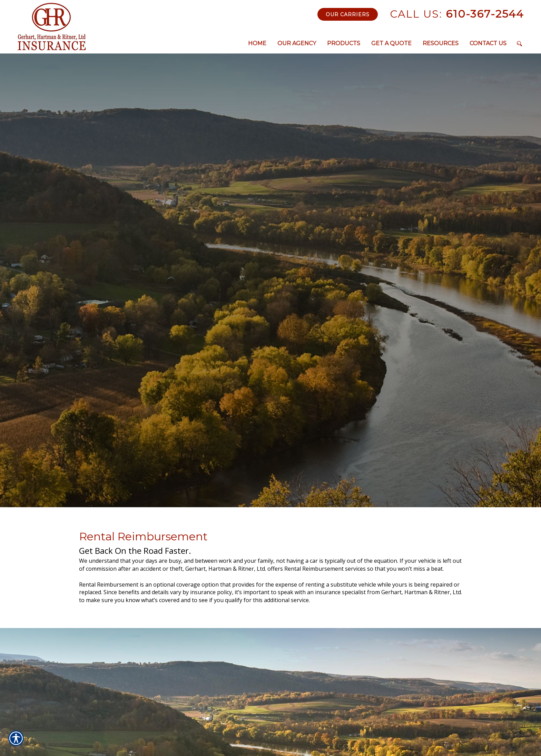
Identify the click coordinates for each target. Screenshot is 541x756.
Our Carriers (348, 14)
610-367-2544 (457, 14)
